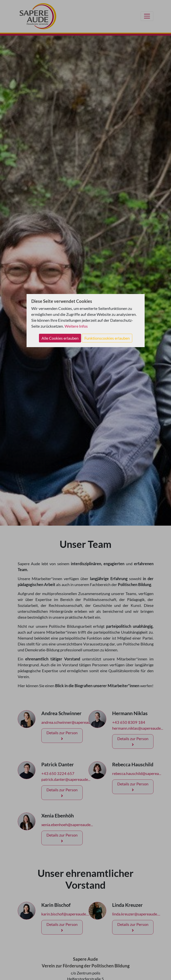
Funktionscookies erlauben (107, 338)
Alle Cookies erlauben (60, 338)
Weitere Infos (76, 326)
